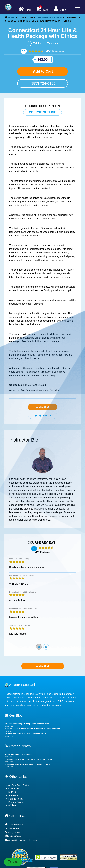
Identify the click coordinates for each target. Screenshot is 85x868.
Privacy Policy (16, 802)
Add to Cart (42, 71)
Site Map (11, 795)
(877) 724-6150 (43, 83)
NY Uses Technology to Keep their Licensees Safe (27, 724)
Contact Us (12, 789)
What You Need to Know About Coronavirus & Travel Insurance (33, 729)
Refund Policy (16, 799)
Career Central (18, 746)
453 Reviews (55, 51)
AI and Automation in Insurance (19, 754)
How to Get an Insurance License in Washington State (28, 759)
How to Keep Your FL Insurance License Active (25, 734)
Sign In (10, 792)
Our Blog (14, 715)
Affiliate (10, 805)
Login (60, 9)
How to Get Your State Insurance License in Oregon (27, 764)
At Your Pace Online (17, 785)
